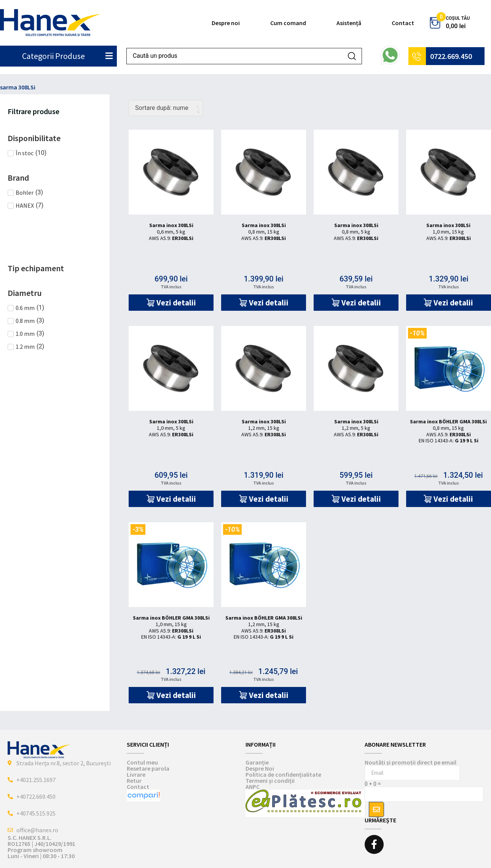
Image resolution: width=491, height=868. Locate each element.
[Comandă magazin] (166, 108)
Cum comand (288, 23)
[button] (171, 303)
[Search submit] (352, 56)
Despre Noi (260, 768)
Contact (403, 23)
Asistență (349, 23)
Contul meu (142, 762)
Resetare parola (148, 768)
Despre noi (226, 23)
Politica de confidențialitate (283, 774)
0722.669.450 (451, 56)
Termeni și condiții (270, 781)
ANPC (253, 787)
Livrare (136, 774)
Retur (134, 781)
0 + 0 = (373, 784)
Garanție (257, 762)
